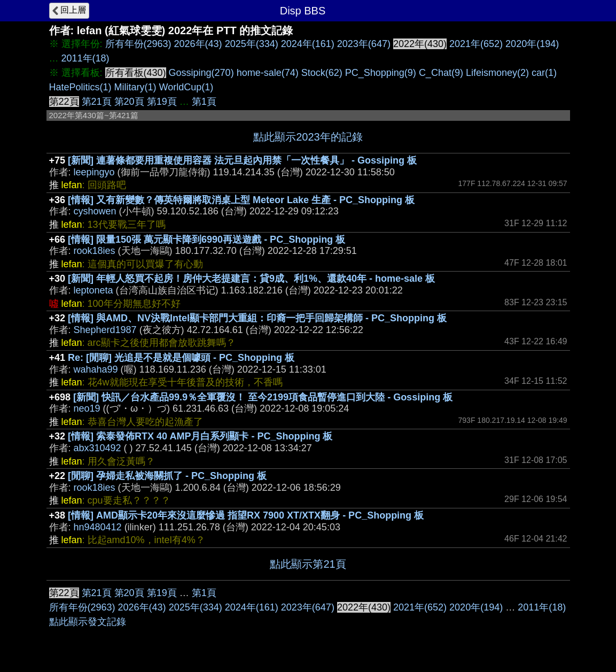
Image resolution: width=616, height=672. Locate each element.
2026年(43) (198, 44)
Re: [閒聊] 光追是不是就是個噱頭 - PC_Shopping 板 (181, 358)
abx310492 (98, 448)
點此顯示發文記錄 (88, 622)
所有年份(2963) (138, 44)
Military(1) (135, 87)
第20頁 (129, 102)
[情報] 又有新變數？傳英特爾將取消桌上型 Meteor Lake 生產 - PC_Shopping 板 (241, 200)
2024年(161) (308, 44)
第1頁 (204, 102)
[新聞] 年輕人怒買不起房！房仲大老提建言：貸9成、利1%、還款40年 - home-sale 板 (251, 279)
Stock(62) (322, 73)
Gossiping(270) (201, 73)
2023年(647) (364, 44)
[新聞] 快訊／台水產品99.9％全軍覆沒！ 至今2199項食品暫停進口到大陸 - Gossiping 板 (263, 397)
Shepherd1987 (105, 330)
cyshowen (95, 211)
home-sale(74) (268, 73)
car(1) (544, 73)
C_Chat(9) (441, 73)
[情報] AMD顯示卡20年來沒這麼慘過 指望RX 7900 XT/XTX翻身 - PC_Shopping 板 (246, 515)
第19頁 (162, 102)
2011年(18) (85, 58)
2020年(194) (532, 44)
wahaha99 (96, 369)
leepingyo (94, 172)
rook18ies (95, 251)
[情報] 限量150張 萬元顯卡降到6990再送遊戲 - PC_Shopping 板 (206, 240)
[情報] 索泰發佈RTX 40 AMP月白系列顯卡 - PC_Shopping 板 (200, 436)
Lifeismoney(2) (497, 73)
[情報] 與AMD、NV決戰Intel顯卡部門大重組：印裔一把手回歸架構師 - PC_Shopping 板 (257, 318)
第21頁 (97, 102)
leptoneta (93, 290)
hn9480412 (98, 527)
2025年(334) (252, 44)
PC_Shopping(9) (381, 73)
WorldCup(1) (186, 87)
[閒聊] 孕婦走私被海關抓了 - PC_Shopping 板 (167, 476)
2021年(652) (476, 44)
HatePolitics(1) (80, 87)
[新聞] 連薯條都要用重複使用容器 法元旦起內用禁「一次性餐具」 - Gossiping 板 (242, 160)
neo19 (87, 408)
